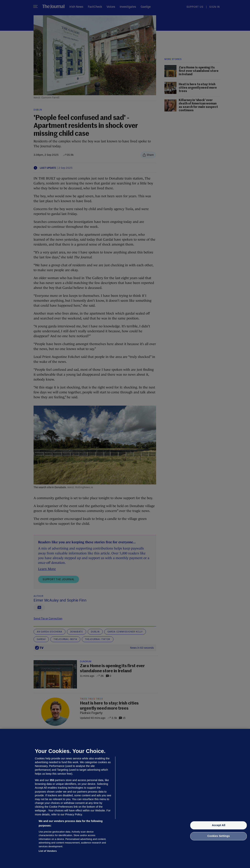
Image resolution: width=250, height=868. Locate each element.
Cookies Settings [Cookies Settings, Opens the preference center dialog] (219, 836)
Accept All (219, 825)
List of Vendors (48, 851)
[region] (125, 798)
